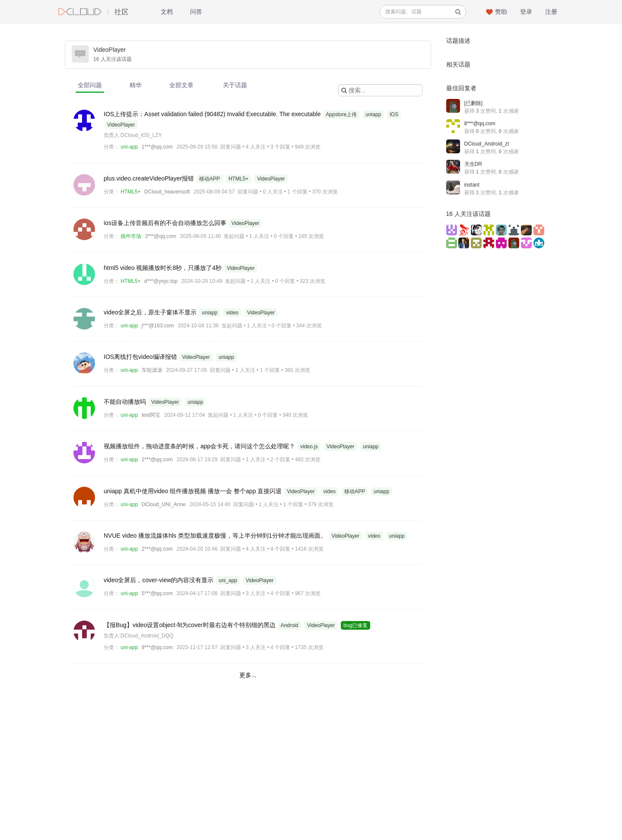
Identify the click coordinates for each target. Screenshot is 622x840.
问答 (196, 12)
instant (472, 185)
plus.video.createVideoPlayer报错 (150, 178)
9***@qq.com (157, 647)
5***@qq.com (157, 593)
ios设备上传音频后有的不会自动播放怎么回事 (166, 223)
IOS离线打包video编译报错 (141, 357)
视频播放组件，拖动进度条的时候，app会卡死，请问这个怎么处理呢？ (200, 446)
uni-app (129, 147)
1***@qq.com (157, 147)
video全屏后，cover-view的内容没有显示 (159, 580)
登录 (526, 12)
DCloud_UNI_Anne (164, 504)
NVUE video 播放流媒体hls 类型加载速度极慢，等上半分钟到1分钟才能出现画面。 (216, 536)
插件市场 (131, 236)
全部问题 (90, 85)
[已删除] (474, 103)
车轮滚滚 (152, 370)
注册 (551, 12)
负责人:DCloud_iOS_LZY (133, 135)
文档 (167, 12)
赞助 (501, 12)
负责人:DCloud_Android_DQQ (138, 636)
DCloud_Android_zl (487, 144)
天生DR (473, 164)
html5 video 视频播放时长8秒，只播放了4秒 (163, 268)
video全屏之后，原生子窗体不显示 (151, 312)
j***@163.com (158, 326)
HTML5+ (130, 192)
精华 (136, 85)
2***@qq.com (161, 236)
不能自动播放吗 (126, 402)
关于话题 (235, 85)
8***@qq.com (480, 124)
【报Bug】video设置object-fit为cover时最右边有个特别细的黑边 (190, 625)
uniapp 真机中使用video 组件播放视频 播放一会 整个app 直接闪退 (194, 491)
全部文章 (181, 85)
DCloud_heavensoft (167, 192)
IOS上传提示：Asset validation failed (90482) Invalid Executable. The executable (213, 114)
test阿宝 (151, 415)
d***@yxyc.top (161, 281)
